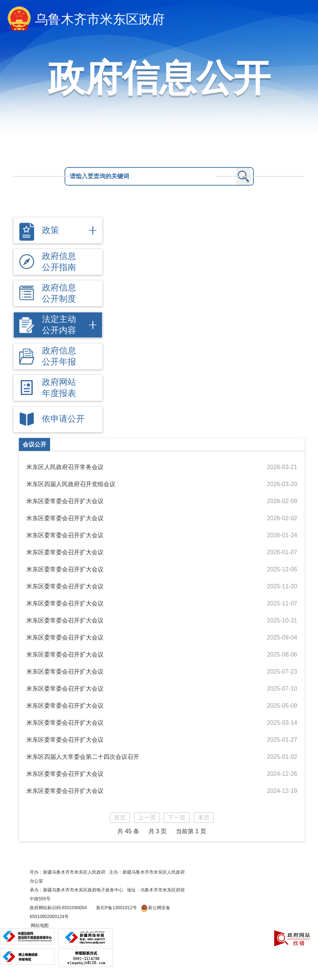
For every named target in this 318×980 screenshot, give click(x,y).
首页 (120, 818)
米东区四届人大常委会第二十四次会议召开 (83, 757)
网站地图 (39, 926)
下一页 (177, 818)
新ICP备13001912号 (116, 908)
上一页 (147, 818)
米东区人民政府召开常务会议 (65, 467)
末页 (204, 818)
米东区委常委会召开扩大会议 (65, 501)
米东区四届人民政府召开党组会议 (71, 484)
